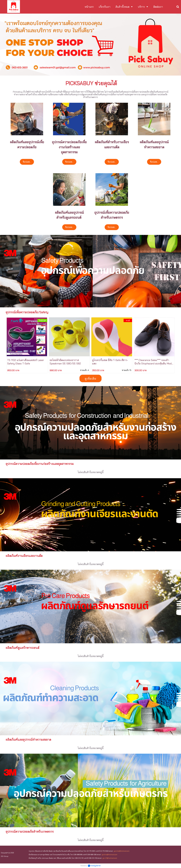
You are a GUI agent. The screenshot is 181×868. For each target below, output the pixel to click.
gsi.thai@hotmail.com (110, 855)
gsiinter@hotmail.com (122, 851)
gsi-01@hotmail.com (110, 858)
